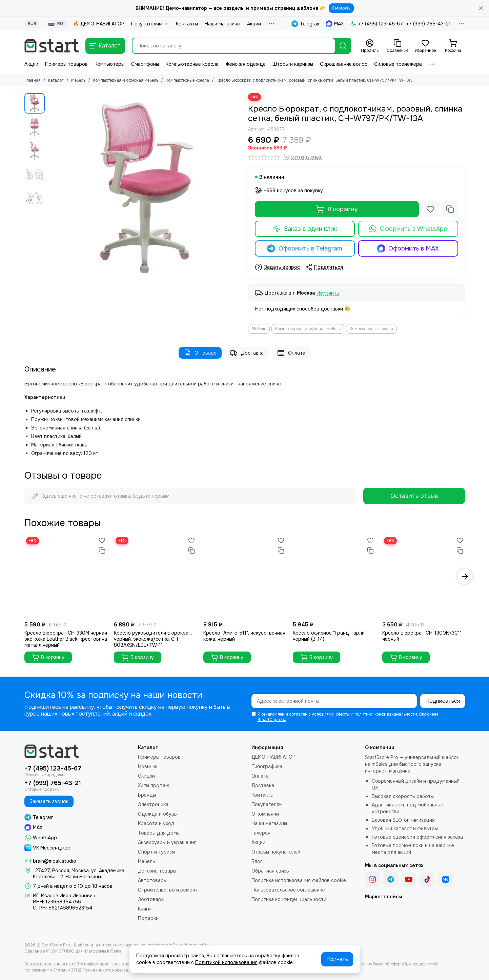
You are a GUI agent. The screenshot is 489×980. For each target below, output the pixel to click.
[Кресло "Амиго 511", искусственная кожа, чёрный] (245, 577)
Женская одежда (246, 64)
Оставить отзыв (414, 496)
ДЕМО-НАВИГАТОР (273, 757)
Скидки (146, 776)
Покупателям (150, 24)
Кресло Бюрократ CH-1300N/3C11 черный (422, 636)
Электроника (153, 804)
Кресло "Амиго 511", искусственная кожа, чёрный (244, 636)
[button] (465, 577)
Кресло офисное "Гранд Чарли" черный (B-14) (330, 636)
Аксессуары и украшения (167, 842)
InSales (114, 951)
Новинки (148, 766)
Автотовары (152, 880)
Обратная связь (270, 871)
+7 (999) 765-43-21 (429, 24)
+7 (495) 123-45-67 (377, 24)
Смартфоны (145, 64)
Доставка (247, 353)
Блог (257, 861)
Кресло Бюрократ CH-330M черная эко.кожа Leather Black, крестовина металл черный (66, 639)
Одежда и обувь (157, 814)
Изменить (328, 293)
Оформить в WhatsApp (408, 229)
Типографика (267, 766)
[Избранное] (425, 46)
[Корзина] (453, 46)
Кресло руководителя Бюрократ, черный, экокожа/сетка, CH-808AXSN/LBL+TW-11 (153, 639)
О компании (265, 814)
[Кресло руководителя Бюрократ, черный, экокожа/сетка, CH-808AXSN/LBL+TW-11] (155, 577)
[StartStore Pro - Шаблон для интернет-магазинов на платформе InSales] (52, 46)
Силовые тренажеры (398, 64)
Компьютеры (109, 64)
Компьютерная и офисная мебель (126, 80)
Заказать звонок (49, 801)
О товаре (200, 353)
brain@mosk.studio (55, 861)
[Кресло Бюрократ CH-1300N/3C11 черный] (424, 577)
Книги (144, 909)
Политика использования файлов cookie (299, 880)
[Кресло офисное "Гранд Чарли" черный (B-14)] (334, 577)
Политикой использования (226, 962)
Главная (33, 80)
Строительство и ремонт (168, 890)
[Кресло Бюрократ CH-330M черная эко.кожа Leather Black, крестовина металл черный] (66, 577)
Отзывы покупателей (276, 852)
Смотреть (341, 8)
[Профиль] (370, 46)
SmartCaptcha (272, 720)
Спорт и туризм (157, 852)
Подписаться (443, 701)
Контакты (187, 24)
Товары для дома (159, 833)
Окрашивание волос (344, 64)
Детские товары (157, 871)
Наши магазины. (84, 877)
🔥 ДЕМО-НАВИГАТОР (99, 24)
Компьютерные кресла (192, 64)
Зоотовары (151, 899)
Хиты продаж (154, 785)
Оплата (291, 353)
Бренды (147, 795)
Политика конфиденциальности (289, 899)
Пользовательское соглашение (288, 890)
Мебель (78, 80)
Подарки (148, 918)
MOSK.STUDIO (60, 951)
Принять (337, 959)
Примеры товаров (66, 64)
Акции (254, 24)
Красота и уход (156, 823)
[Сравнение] (398, 46)
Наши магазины (222, 24)
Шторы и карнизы (293, 64)
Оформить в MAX (408, 248)
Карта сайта (197, 945)
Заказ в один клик (305, 229)
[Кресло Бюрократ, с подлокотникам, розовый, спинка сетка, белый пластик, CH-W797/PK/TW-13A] (145, 190)
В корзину (337, 209)
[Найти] (343, 46)
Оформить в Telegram (305, 248)
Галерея (261, 833)
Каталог (56, 80)
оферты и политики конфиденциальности (376, 714)
